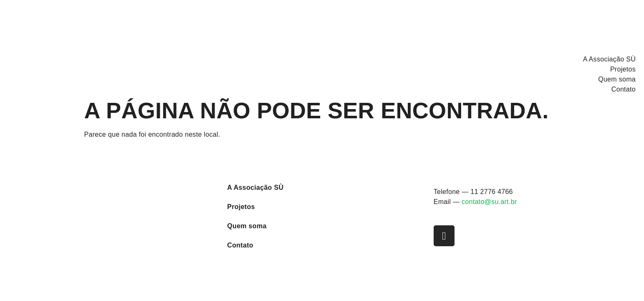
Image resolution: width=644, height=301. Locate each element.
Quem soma (617, 79)
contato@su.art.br (489, 202)
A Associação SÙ (609, 59)
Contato (624, 89)
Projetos (623, 69)
